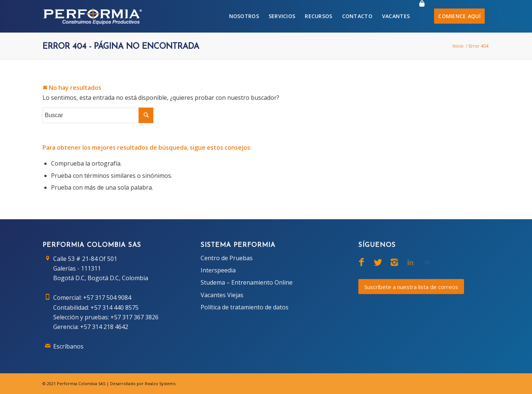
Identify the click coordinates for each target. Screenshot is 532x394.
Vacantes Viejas (222, 295)
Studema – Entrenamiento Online (247, 282)
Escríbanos (68, 346)
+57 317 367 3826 (134, 317)
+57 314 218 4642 (104, 327)
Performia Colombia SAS (81, 383)
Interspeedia (218, 270)
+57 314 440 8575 (115, 308)
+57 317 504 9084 (107, 298)
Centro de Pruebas (227, 258)
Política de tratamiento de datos (245, 307)
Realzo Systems (160, 383)
